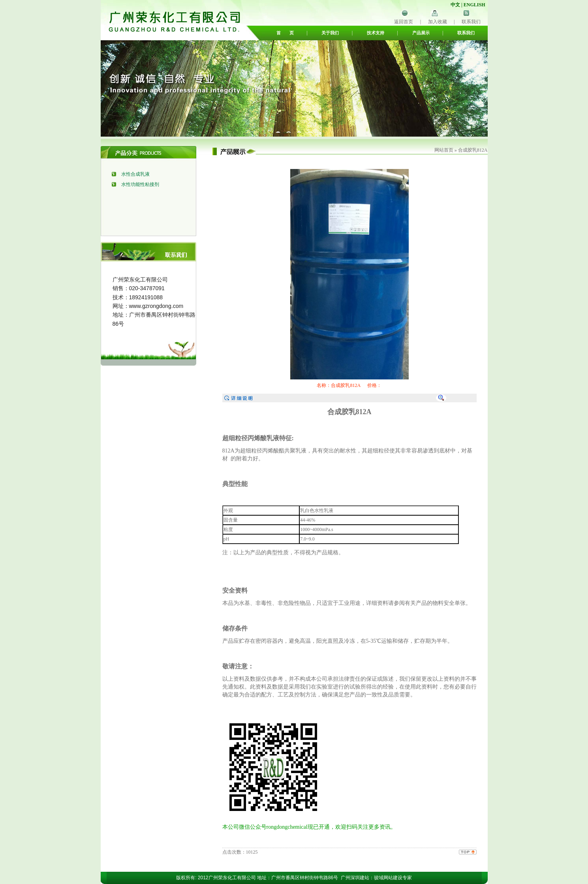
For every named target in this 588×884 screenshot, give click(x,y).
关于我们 (330, 33)
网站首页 (444, 150)
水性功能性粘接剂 (140, 184)
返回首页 (404, 22)
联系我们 (471, 22)
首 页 (285, 33)
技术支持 (376, 33)
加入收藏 (438, 22)
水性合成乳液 (135, 174)
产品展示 (421, 33)
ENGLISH (474, 5)
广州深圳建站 (355, 878)
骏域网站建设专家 (393, 878)
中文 (455, 5)
